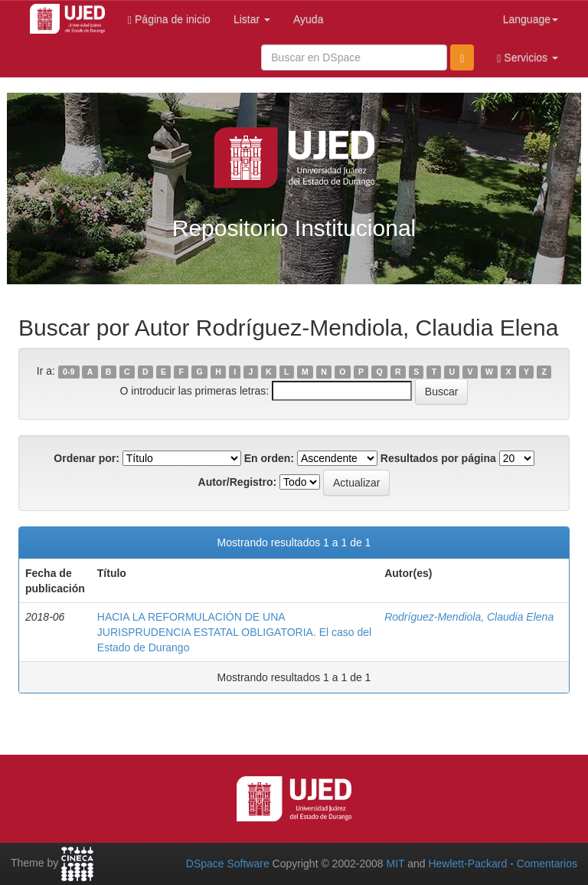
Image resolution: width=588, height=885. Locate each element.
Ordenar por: (87, 458)
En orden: (269, 458)
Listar (252, 19)
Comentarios (547, 864)
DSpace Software (228, 864)
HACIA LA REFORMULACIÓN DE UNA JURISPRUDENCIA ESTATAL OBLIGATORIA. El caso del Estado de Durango (234, 632)
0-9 (69, 372)
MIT (395, 864)
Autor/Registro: (238, 482)
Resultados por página (438, 458)
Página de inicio (169, 20)
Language (531, 19)
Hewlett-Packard (467, 864)
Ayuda (308, 19)
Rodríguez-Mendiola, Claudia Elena (469, 617)
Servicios (528, 58)
